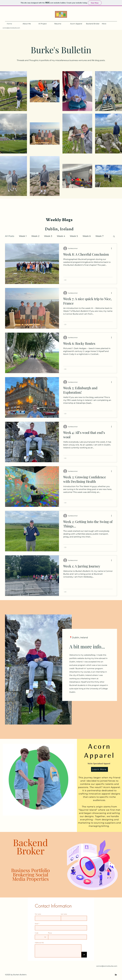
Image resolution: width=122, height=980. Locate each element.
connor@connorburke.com (11, 28)
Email (37, 924)
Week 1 (23, 236)
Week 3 (48, 236)
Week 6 (87, 236)
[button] (114, 237)
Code (37, 933)
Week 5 (74, 236)
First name (38, 914)
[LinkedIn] (116, 975)
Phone (50, 933)
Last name (64, 914)
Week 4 (61, 236)
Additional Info (39, 943)
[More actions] (112, 248)
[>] (84, 955)
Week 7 (99, 236)
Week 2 (35, 236)
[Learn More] (99, 769)
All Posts (10, 236)
